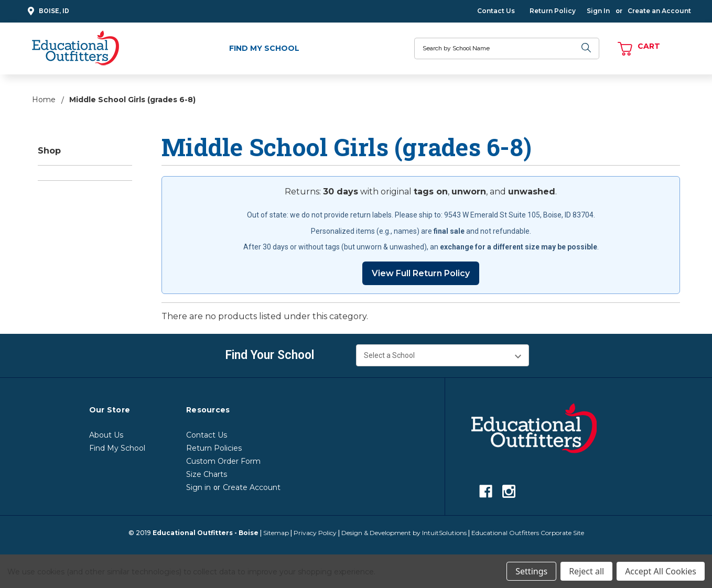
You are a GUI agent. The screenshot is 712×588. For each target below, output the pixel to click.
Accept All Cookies (661, 571)
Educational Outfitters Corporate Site (528, 533)
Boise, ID (47, 11)
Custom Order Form (223, 461)
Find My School (264, 48)
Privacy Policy (315, 533)
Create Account (252, 487)
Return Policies (214, 448)
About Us (106, 435)
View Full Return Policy (421, 273)
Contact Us (496, 11)
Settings (531, 571)
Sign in (198, 487)
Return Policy (553, 11)
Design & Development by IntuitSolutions (404, 533)
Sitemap (276, 533)
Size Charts (207, 474)
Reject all (586, 571)
